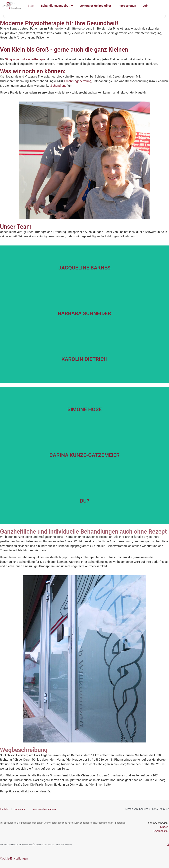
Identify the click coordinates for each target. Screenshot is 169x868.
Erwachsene (161, 831)
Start (31, 6)
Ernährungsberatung (78, 81)
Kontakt (4, 809)
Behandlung (58, 86)
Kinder (164, 827)
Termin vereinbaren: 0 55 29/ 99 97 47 (147, 809)
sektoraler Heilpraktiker (95, 6)
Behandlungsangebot (57, 6)
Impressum (20, 809)
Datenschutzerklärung (44, 809)
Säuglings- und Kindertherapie (25, 59)
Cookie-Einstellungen (14, 858)
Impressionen (127, 6)
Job (145, 6)
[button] (4, 16)
